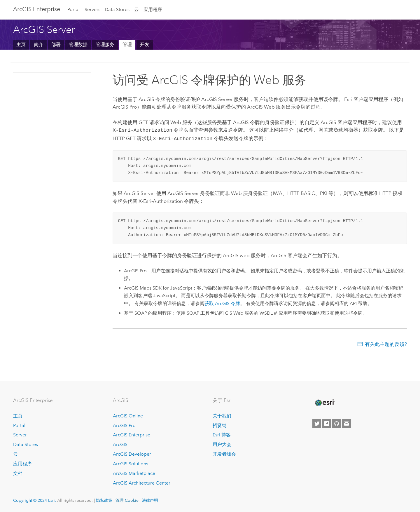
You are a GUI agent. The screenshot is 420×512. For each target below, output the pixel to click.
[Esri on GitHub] (337, 424)
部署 (56, 45)
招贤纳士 (222, 425)
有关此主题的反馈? (386, 343)
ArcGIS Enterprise (37, 9)
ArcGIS (120, 444)
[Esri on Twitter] (317, 424)
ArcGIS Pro (124, 425)
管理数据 (78, 45)
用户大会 (222, 444)
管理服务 (105, 45)
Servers (92, 9)
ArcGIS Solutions (131, 464)
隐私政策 (104, 500)
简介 (38, 45)
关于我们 (222, 416)
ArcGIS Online (128, 416)
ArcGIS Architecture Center (142, 483)
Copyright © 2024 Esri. (35, 500)
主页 (21, 45)
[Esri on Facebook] (327, 424)
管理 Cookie (127, 500)
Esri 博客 (222, 435)
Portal (73, 9)
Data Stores (117, 9)
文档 (18, 473)
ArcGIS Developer (132, 454)
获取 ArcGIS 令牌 (222, 302)
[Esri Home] (324, 403)
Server (20, 435)
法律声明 (150, 500)
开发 (145, 45)
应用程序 (153, 9)
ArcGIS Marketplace (134, 473)
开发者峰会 (224, 454)
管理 (127, 45)
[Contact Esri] (346, 424)
